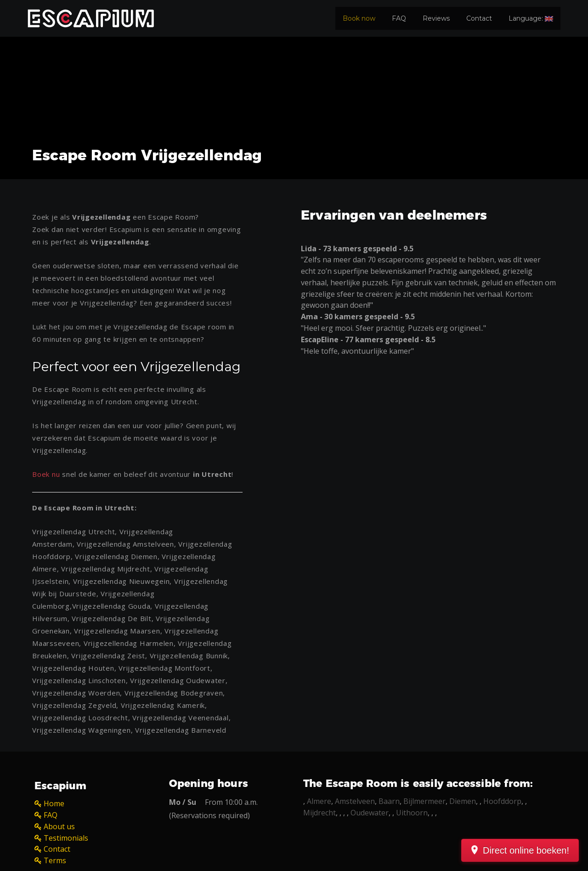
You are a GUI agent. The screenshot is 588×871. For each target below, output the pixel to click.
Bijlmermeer (424, 801)
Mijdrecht (319, 813)
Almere (319, 801)
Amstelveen (355, 801)
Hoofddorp (502, 801)
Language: (531, 18)
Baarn (389, 801)
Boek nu (46, 474)
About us (59, 826)
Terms (55, 860)
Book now (359, 18)
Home (54, 803)
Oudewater (370, 813)
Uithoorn (412, 813)
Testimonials (66, 838)
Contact (479, 18)
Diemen (463, 801)
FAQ (399, 18)
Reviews (436, 18)
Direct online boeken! (526, 850)
